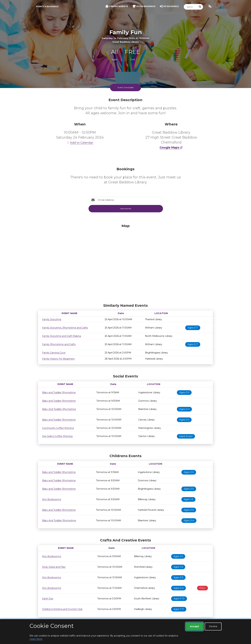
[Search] (190, 7)
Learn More (36, 639)
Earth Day (48, 599)
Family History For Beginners (58, 359)
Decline (213, 626)
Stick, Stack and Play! (54, 567)
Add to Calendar (80, 142)
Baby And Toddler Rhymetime (59, 409)
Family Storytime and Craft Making (62, 336)
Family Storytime (52, 319)
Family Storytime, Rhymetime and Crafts (65, 328)
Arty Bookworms (52, 499)
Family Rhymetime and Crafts (59, 344)
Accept (194, 626)
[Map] (125, 263)
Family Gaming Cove (54, 353)
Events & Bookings (47, 6)
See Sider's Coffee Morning (57, 436)
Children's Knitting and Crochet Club (62, 609)
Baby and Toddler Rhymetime (59, 392)
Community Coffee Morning (58, 428)
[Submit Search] (200, 7)
